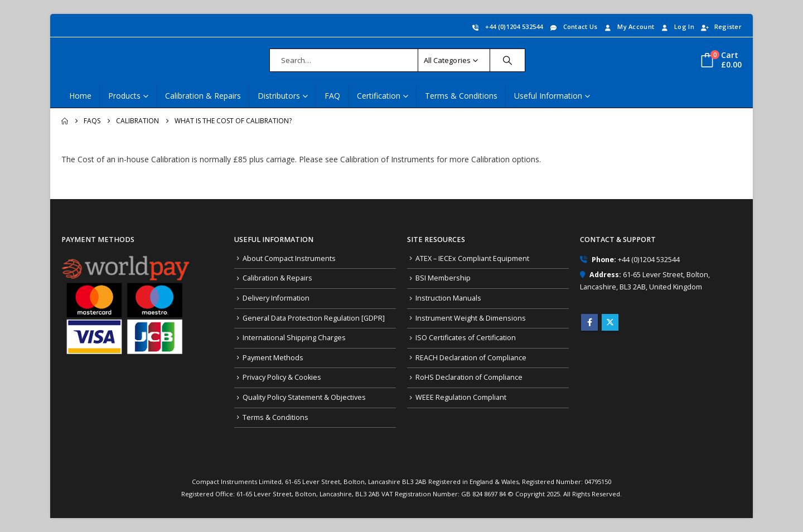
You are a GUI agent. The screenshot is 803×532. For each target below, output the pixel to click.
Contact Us (573, 26)
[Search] (507, 60)
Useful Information (548, 96)
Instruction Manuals (448, 298)
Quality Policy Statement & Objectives (304, 397)
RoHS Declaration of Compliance (469, 377)
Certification (379, 96)
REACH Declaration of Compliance (471, 358)
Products (124, 96)
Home (80, 96)
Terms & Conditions (461, 96)
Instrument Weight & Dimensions (471, 318)
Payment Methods (273, 358)
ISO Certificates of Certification (466, 338)
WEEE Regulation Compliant (461, 397)
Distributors (279, 96)
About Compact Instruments (289, 258)
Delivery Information (276, 298)
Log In (677, 26)
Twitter (610, 322)
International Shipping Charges (294, 338)
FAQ (332, 96)
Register (721, 26)
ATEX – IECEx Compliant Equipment (472, 258)
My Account (628, 26)
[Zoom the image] (125, 260)
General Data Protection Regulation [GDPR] (314, 318)
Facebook (589, 322)
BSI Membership (443, 278)
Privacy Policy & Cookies (282, 377)
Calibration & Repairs (203, 96)
